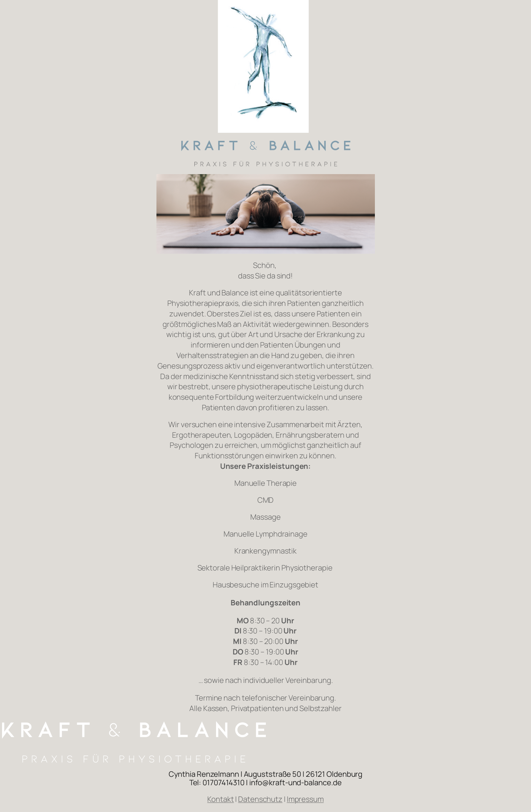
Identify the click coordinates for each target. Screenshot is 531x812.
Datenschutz (260, 799)
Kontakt (220, 799)
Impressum (305, 799)
